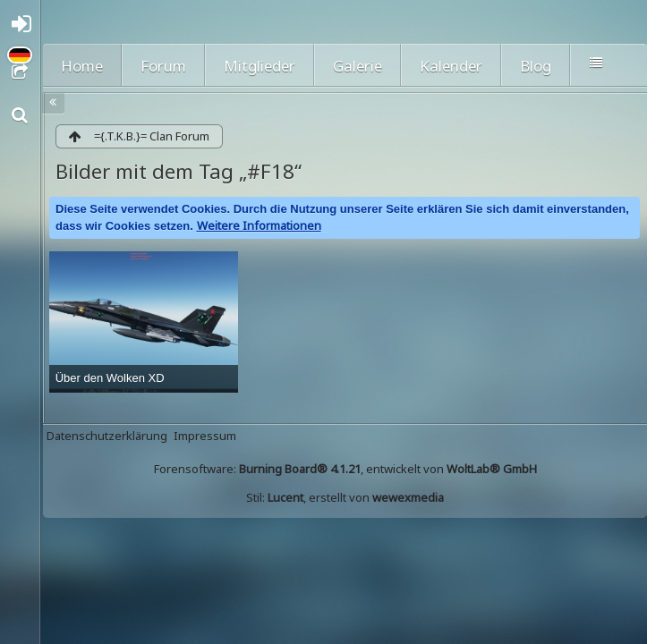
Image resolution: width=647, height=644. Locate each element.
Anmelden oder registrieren (25, 28)
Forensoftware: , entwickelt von (345, 469)
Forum (163, 66)
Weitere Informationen (259, 225)
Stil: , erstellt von (345, 497)
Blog (536, 66)
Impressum (205, 436)
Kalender (451, 66)
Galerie (358, 66)
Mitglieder (260, 66)
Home (82, 66)
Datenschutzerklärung (107, 436)
